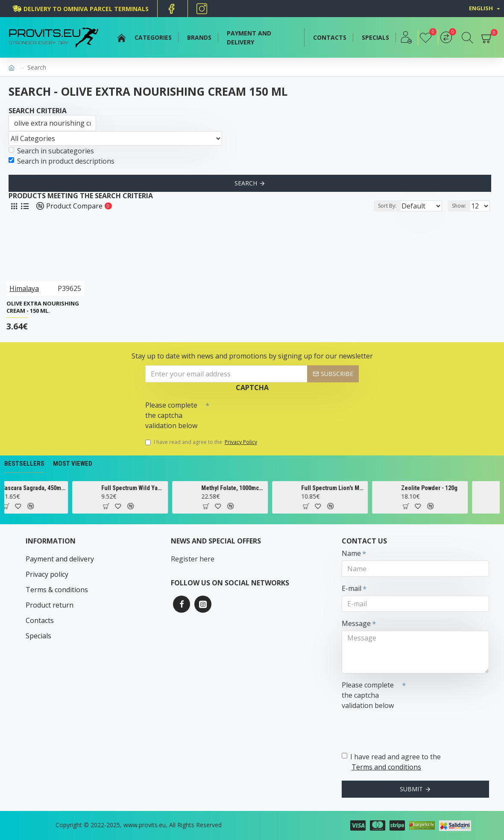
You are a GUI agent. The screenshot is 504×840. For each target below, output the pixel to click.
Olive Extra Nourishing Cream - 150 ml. (43, 307)
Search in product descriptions (62, 161)
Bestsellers (24, 464)
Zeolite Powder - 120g (449, 488)
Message (356, 623)
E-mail (352, 588)
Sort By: (380, 206)
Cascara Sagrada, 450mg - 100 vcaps (53, 488)
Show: (462, 206)
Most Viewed (73, 464)
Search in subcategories (51, 151)
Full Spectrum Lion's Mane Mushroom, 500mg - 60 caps (353, 488)
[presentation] (269, 412)
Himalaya (24, 288)
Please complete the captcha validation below (171, 415)
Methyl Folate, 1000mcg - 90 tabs (253, 488)
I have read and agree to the (202, 442)
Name (351, 553)
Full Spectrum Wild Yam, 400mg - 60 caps (153, 488)
